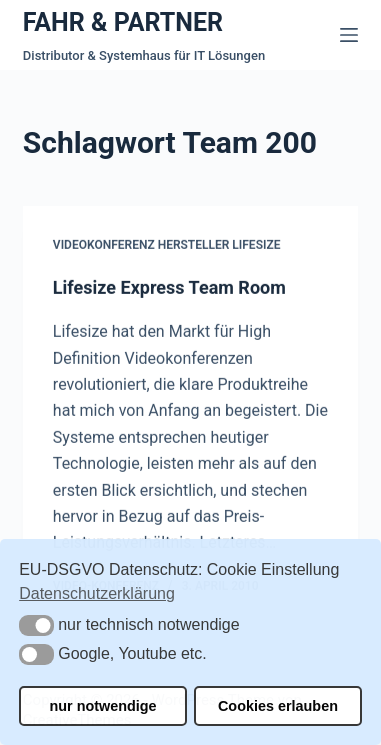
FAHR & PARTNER (123, 22)
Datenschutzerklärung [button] (97, 593)
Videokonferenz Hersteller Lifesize (167, 246)
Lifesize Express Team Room (169, 287)
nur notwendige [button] (102, 706)
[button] (36, 625)
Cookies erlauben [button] (278, 706)
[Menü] (349, 35)
